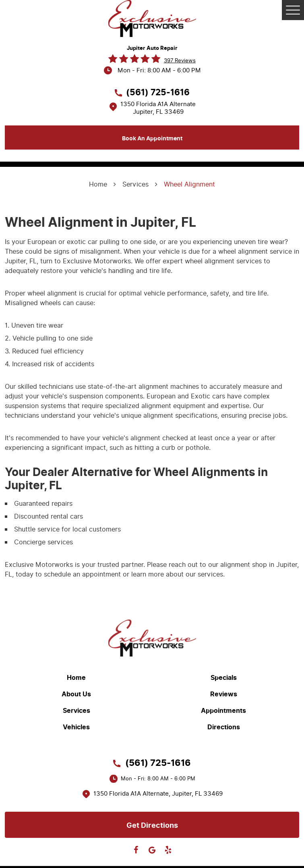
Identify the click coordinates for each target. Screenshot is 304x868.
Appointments (223, 711)
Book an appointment (152, 139)
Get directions (152, 825)
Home (98, 184)
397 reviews (180, 61)
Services (135, 184)
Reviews (224, 694)
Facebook (136, 850)
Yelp (168, 850)
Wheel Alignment (189, 184)
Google (152, 850)
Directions (224, 727)
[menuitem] (79, 678)
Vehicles (76, 727)
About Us (76, 694)
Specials (224, 678)
